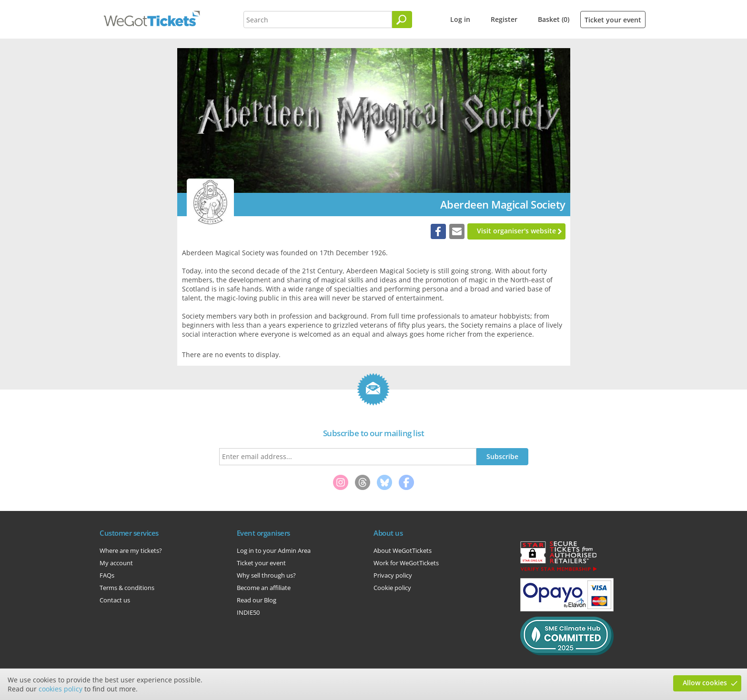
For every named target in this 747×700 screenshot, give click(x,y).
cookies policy (61, 689)
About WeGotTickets (403, 550)
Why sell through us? (266, 575)
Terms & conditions (127, 588)
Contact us (115, 600)
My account (116, 563)
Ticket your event (613, 20)
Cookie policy (392, 588)
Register (504, 19)
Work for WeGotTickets (406, 563)
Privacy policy (393, 575)
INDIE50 (248, 612)
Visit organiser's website (516, 231)
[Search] (402, 20)
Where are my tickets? (131, 550)
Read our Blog (257, 600)
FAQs (107, 575)
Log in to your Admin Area (274, 550)
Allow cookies (705, 683)
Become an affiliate (264, 588)
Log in (460, 19)
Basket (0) (554, 19)
